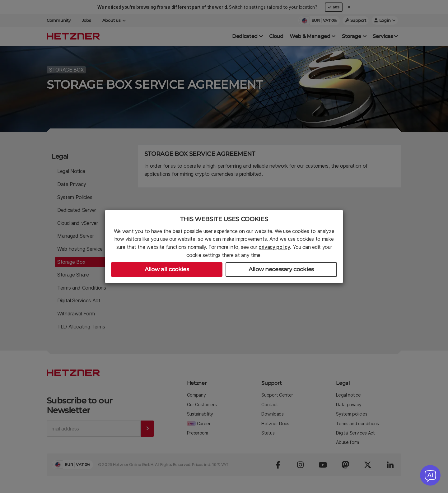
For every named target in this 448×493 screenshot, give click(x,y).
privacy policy (274, 247)
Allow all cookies (167, 269)
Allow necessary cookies (281, 269)
